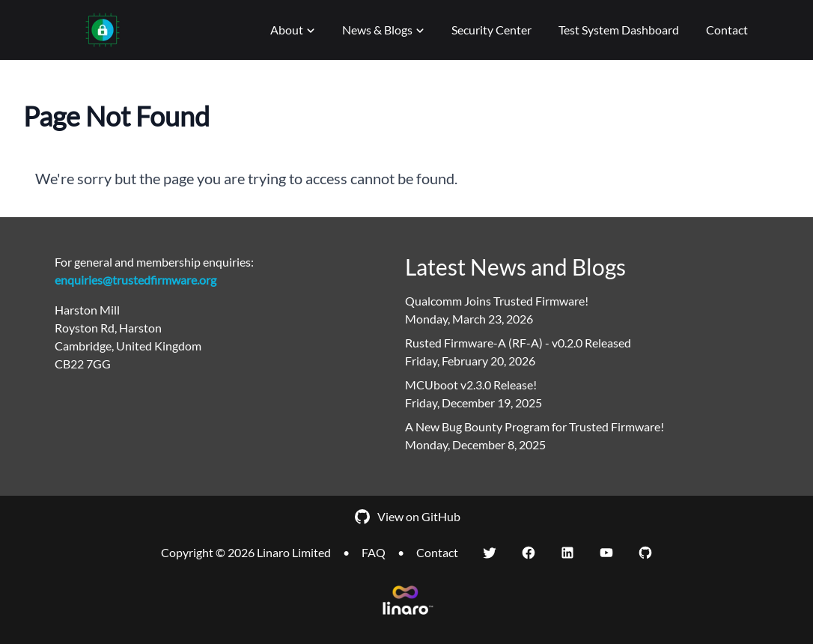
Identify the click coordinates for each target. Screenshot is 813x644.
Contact (727, 30)
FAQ (374, 552)
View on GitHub (407, 517)
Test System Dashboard (619, 30)
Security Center (491, 30)
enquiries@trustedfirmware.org (135, 280)
